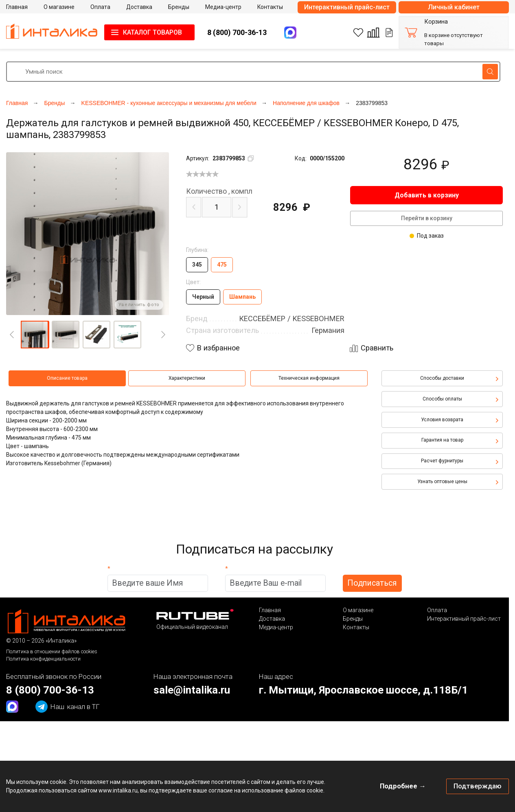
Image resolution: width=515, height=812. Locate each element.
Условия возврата (442, 420)
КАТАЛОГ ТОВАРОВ (152, 32)
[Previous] (12, 335)
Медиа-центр (276, 627)
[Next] (163, 335)
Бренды (353, 619)
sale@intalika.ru (192, 690)
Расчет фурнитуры (442, 461)
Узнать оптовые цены (442, 482)
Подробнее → (403, 786)
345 (197, 265)
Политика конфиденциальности (43, 659)
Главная (270, 610)
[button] (35, 335)
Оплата (437, 610)
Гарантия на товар (442, 440)
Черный (203, 297)
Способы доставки (442, 378)
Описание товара (67, 378)
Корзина (436, 22)
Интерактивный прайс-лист (347, 7)
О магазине (358, 610)
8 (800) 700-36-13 (237, 32)
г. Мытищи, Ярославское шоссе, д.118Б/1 (363, 690)
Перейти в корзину (427, 218)
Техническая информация (309, 378)
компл (219, 191)
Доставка (272, 619)
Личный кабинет (454, 7)
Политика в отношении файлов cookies (52, 651)
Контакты (356, 627)
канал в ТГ (68, 707)
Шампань (242, 297)
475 (222, 265)
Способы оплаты (442, 399)
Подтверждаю (478, 786)
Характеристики (187, 378)
